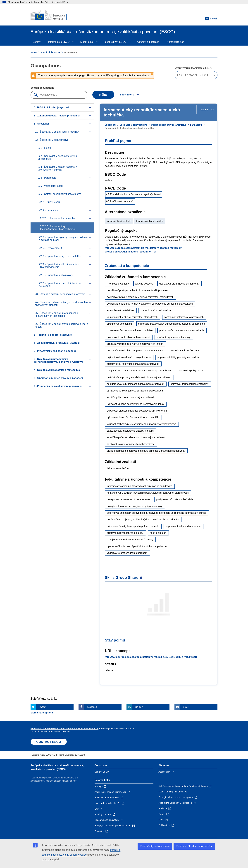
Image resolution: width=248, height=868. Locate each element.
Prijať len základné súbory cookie (194, 846)
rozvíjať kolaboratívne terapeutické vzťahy (130, 540)
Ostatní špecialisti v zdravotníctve (169, 125)
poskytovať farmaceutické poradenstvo (128, 499)
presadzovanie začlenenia (184, 351)
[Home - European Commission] (53, 15)
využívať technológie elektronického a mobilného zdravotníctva (142, 424)
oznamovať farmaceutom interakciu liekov (130, 330)
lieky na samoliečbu (118, 468)
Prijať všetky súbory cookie (155, 846)
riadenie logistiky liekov (191, 371)
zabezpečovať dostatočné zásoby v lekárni (130, 431)
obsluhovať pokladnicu (119, 324)
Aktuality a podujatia (148, 42)
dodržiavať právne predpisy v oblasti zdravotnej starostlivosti (140, 297)
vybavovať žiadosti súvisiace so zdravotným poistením (137, 411)
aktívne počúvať (144, 284)
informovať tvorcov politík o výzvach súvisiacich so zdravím (139, 486)
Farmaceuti (196, 125)
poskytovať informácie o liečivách (174, 499)
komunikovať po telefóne (120, 310)
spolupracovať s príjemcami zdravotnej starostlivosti (135, 384)
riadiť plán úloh (158, 533)
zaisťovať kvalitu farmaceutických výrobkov (131, 444)
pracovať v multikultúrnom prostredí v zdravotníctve (135, 351)
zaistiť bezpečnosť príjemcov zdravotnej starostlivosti (136, 437)
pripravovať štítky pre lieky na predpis (178, 357)
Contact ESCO (102, 772)
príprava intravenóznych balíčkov (125, 533)
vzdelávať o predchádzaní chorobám (127, 553)
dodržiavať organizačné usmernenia (179, 284)
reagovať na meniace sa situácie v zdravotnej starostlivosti (139, 371)
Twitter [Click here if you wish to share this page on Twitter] (42, 707)
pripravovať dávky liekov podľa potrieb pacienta (133, 526)
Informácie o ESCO (59, 42)
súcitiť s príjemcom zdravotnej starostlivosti (131, 397)
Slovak (211, 19)
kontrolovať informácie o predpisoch (184, 317)
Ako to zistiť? (60, 2)
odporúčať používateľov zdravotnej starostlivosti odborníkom (172, 324)
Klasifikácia (87, 42)
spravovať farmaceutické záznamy (189, 384)
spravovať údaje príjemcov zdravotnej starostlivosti (135, 391)
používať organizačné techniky (173, 337)
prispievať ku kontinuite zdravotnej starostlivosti (133, 364)
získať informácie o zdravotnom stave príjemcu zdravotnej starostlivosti (146, 451)
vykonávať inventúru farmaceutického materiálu (133, 417)
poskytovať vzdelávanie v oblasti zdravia (182, 330)
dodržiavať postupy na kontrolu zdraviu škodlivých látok (137, 290)
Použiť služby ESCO (115, 42)
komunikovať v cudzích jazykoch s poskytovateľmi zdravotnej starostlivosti (148, 493)
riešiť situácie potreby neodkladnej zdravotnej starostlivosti (139, 377)
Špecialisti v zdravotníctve (133, 125)
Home (34, 52)
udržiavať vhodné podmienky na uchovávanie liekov (135, 404)
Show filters (127, 95)
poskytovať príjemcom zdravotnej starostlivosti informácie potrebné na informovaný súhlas (157, 513)
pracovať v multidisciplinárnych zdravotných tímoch (135, 344)
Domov (37, 42)
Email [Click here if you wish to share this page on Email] (186, 707)
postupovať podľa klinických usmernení (128, 337)
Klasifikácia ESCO (50, 52)
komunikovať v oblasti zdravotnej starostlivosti (132, 317)
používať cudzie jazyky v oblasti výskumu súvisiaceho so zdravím (143, 520)
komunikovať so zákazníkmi (156, 310)
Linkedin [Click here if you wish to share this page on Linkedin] (139, 707)
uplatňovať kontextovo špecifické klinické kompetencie (137, 546)
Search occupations (42, 88)
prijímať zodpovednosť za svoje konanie (129, 357)
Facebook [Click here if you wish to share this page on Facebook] (92, 707)
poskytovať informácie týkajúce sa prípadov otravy (135, 506)
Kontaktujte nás (175, 42)
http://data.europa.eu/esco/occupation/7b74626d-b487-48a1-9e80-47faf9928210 (151, 657)
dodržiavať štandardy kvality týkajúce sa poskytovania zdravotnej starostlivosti (150, 304)
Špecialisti (110, 125)
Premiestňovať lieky (118, 284)
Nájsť (103, 95)
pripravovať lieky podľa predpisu (183, 526)
